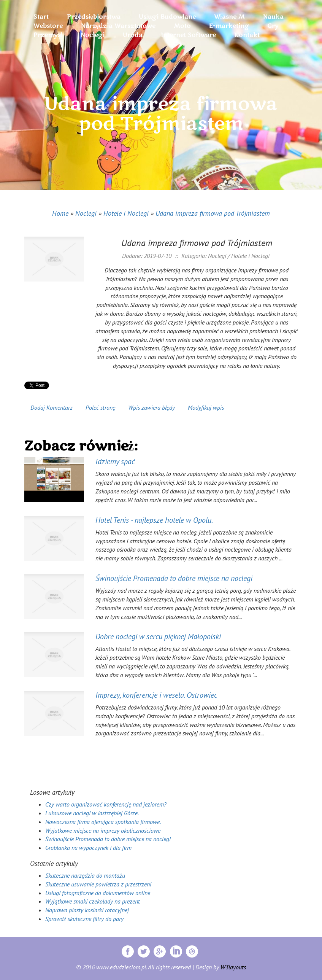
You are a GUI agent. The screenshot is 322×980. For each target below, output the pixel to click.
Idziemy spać (115, 461)
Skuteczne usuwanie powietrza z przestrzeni (98, 884)
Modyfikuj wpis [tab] (206, 407)
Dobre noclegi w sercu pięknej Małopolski (158, 636)
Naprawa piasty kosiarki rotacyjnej (87, 910)
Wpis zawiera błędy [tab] (151, 407)
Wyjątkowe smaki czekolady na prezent (93, 901)
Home (60, 213)
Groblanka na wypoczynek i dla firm (88, 848)
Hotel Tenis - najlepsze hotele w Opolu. (154, 520)
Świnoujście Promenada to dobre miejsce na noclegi (174, 578)
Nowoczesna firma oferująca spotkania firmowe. (103, 822)
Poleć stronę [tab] (100, 407)
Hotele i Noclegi (126, 213)
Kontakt (247, 35)
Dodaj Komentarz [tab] (52, 407)
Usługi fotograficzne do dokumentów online (98, 893)
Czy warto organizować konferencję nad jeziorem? (106, 804)
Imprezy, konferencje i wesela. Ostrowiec (156, 695)
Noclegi (86, 213)
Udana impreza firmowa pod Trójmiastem (213, 213)
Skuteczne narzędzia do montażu (85, 875)
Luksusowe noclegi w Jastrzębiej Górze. (92, 813)
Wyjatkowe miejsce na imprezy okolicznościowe (103, 830)
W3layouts (233, 967)
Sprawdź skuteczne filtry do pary (84, 919)
